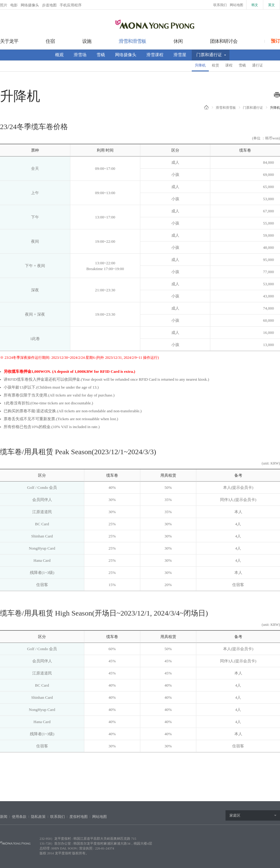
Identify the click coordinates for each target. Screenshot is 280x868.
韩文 (255, 5)
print (277, 95)
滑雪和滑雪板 (132, 41)
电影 (14, 5)
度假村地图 (79, 817)
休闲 (178, 41)
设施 (87, 41)
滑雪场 (80, 55)
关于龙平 (9, 41)
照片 (4, 5)
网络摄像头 (30, 5)
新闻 (4, 817)
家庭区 (235, 815)
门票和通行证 (209, 55)
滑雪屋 (180, 55)
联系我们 (220, 5)
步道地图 (49, 5)
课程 (229, 65)
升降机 (200, 65)
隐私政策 (38, 817)
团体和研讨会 (224, 41)
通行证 (257, 65)
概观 (59, 55)
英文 (271, 5)
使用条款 (19, 817)
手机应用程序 (71, 5)
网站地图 (236, 5)
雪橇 (101, 55)
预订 (275, 41)
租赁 (215, 65)
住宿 (50, 41)
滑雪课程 (155, 55)
